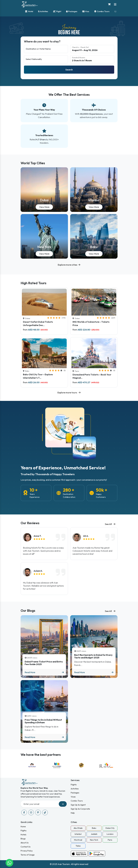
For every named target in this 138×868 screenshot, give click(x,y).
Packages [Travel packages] (72, 11)
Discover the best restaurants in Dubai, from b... (93, 663)
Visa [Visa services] (86, 11)
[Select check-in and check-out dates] (92, 49)
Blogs (23, 839)
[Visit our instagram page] (31, 812)
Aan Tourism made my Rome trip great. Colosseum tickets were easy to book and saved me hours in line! (92, 551)
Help (73, 813)
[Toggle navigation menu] (115, 4)
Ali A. (86, 536)
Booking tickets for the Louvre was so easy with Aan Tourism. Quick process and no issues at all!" (43, 551)
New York (44, 247)
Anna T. (38, 536)
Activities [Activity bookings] (43, 11)
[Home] (30, 4)
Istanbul (94, 200)
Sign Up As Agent (78, 805)
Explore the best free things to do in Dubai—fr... (41, 728)
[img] (39, 539)
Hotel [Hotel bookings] (29, 11)
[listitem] (44, 544)
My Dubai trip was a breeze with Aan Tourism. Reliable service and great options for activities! (43, 586)
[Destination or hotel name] (46, 49)
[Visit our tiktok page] (45, 812)
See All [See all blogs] (110, 524)
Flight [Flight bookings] (57, 11)
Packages (75, 793)
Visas (73, 797)
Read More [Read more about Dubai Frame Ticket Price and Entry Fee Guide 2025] (44, 672)
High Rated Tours (33, 283)
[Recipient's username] (40, 804)
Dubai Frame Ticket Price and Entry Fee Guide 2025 (44, 663)
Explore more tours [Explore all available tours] (69, 393)
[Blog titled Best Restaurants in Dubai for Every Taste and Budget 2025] (94, 647)
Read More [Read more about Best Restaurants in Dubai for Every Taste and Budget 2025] (94, 672)
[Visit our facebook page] (24, 812)
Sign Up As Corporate (80, 809)
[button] (69, 265)
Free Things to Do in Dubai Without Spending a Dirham (43, 721)
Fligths (24, 831)
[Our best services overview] (69, 120)
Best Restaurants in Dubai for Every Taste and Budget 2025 (93, 656)
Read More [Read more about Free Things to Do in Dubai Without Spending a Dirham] (44, 737)
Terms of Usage (28, 855)
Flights (74, 785)
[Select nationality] (46, 59)
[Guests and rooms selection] (92, 59)
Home (23, 827)
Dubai (44, 200)
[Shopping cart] (109, 4)
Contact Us (26, 847)
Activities (75, 789)
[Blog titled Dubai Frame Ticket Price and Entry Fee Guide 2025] (44, 647)
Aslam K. (38, 571)
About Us (25, 843)
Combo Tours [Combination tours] (102, 11)
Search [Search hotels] (69, 70)
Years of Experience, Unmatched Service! (63, 468)
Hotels (23, 835)
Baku (94, 247)
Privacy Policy (27, 851)
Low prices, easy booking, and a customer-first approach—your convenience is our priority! (64, 480)
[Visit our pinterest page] (38, 812)
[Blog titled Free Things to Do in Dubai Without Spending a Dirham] (44, 711)
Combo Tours (77, 801)
